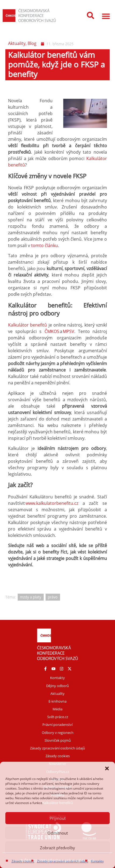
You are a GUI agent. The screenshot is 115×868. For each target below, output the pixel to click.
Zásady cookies (23, 861)
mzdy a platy (31, 597)
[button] (107, 768)
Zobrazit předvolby (58, 848)
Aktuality (17, 43)
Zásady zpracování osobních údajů (63, 861)
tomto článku (44, 245)
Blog (32, 43)
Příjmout (58, 818)
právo (53, 597)
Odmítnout (58, 833)
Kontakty (97, 861)
